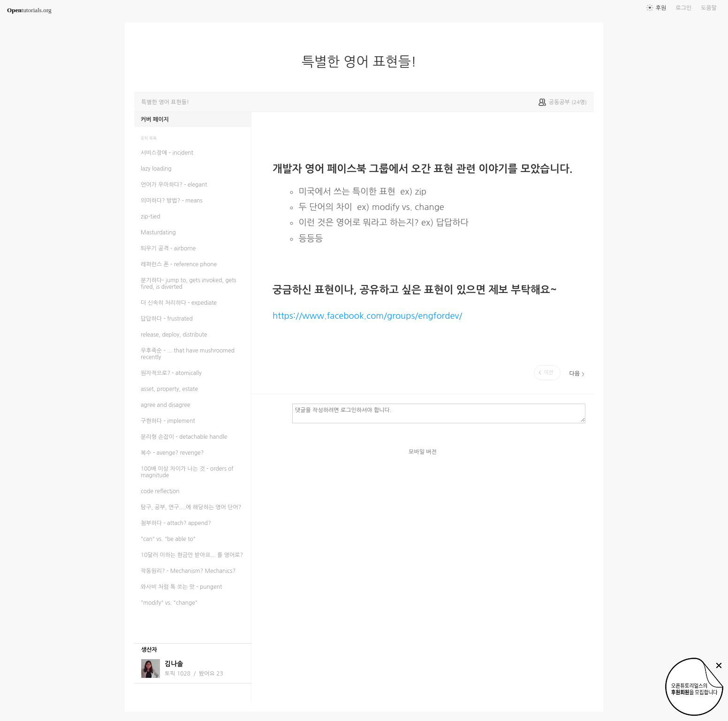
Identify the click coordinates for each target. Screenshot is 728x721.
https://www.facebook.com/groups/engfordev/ (367, 316)
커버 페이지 (155, 120)
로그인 (683, 8)
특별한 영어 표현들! (363, 62)
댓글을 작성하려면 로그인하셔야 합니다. (439, 413)
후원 (661, 8)
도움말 (709, 8)
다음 (574, 374)
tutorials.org (29, 10)
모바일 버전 (423, 452)
